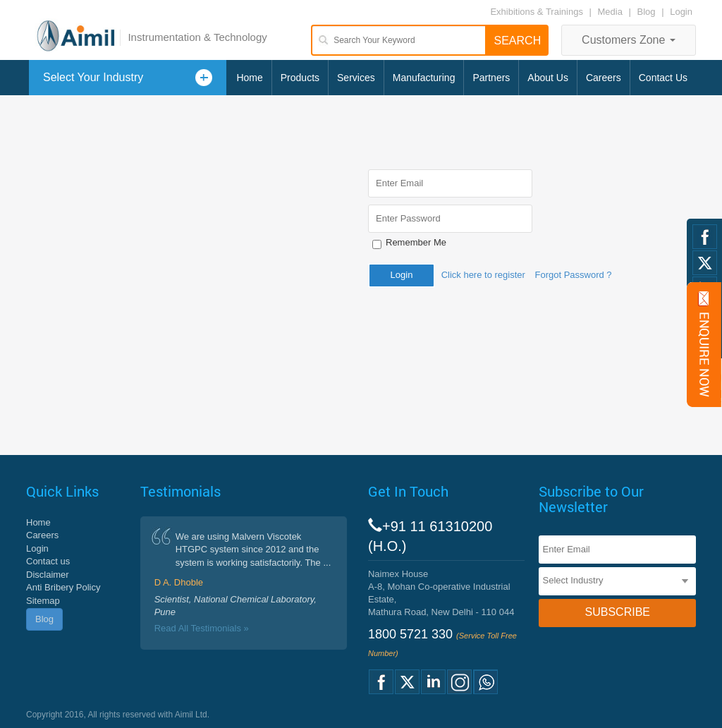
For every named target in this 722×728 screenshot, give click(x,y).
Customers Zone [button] (629, 40)
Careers (604, 78)
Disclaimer (48, 575)
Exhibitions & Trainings (537, 12)
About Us (548, 78)
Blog (647, 12)
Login (681, 12)
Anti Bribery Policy (63, 587)
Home (249, 78)
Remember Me (416, 242)
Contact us (48, 561)
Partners (491, 78)
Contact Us (663, 78)
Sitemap (43, 601)
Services (356, 78)
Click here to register (483, 275)
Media (612, 12)
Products (300, 78)
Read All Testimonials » (202, 628)
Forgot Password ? (573, 275)
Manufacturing (424, 78)
